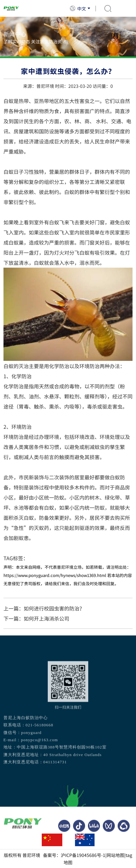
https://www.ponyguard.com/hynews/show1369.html (55, 575)
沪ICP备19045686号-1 (83, 855)
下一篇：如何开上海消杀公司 (36, 618)
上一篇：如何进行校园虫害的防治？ (44, 608)
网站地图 (115, 855)
